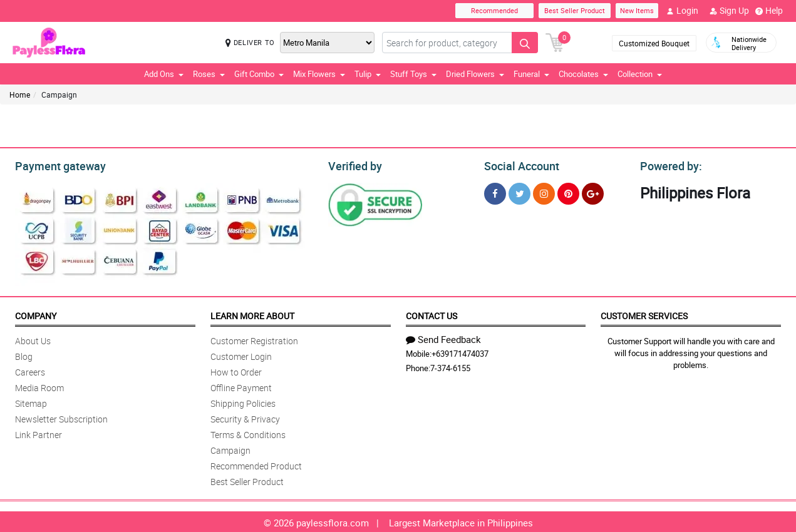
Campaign (230, 448)
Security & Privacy (245, 417)
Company (36, 314)
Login (682, 11)
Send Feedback (443, 337)
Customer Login (241, 355)
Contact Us (432, 314)
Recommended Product (256, 464)
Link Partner (39, 433)
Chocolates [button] (583, 74)
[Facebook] (495, 192)
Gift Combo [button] (259, 74)
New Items (637, 10)
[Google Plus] (593, 192)
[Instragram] (544, 192)
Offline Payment (241, 386)
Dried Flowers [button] (475, 74)
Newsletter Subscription (61, 417)
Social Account (518, 165)
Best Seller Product (575, 10)
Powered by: (668, 165)
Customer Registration (254, 339)
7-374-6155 (450, 366)
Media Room (39, 386)
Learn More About (252, 314)
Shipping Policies (243, 402)
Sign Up (729, 11)
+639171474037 (460, 352)
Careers (30, 370)
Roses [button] (209, 74)
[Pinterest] (568, 192)
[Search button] (525, 43)
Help (769, 11)
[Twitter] (519, 192)
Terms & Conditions (248, 433)
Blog (24, 355)
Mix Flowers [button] (319, 74)
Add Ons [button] (164, 74)
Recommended (494, 10)
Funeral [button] (531, 74)
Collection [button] (640, 74)
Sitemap (31, 402)
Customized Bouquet (654, 43)
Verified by (353, 165)
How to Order (236, 370)
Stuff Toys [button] (413, 74)
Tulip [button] (368, 74)
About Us (33, 339)
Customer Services (644, 314)
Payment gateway (55, 165)
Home (20, 95)
